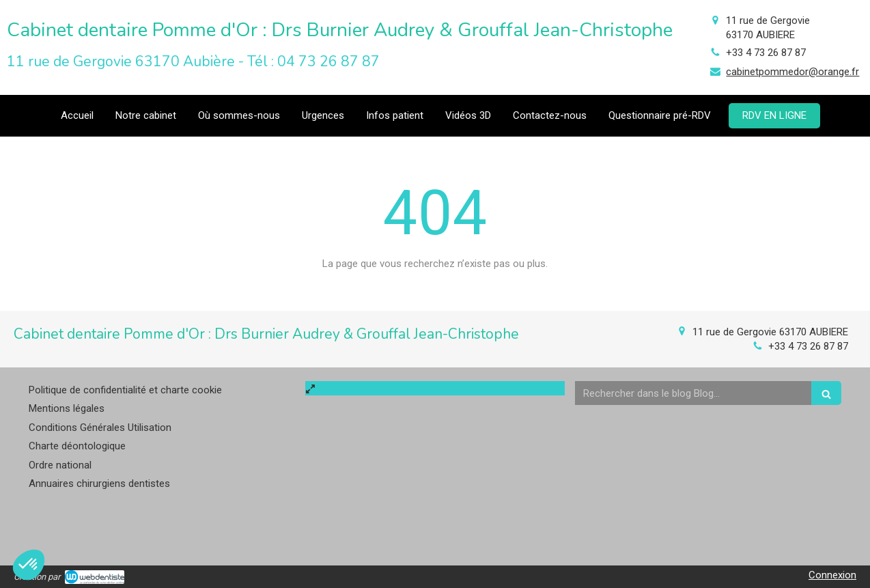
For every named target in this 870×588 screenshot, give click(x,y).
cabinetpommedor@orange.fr (792, 72)
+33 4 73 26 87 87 (766, 53)
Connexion (832, 575)
